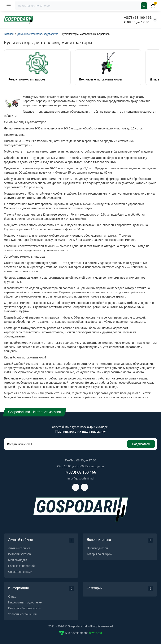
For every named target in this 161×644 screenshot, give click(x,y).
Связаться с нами (20, 572)
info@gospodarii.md (81, 478)
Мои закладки (18, 560)
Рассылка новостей (21, 566)
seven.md (96, 633)
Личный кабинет (19, 548)
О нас (12, 597)
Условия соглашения (22, 614)
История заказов (19, 554)
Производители (97, 548)
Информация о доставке (25, 602)
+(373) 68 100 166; (138, 17)
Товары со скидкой (100, 554)
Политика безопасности (24, 608)
